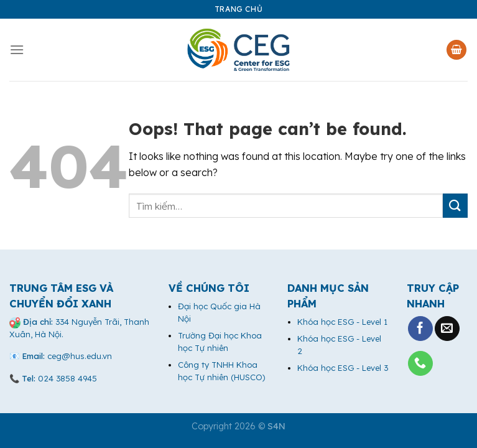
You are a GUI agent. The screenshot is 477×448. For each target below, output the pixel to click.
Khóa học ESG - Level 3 (343, 368)
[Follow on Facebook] (420, 329)
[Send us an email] (447, 329)
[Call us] (420, 363)
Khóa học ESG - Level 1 (342, 322)
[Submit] (455, 206)
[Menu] (17, 49)
